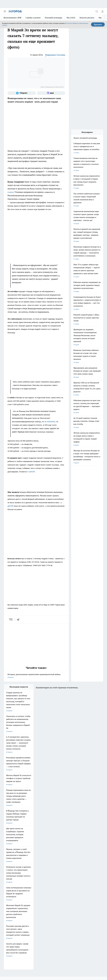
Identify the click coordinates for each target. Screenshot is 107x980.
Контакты (27, 893)
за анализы (50, 422)
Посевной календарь (53, 18)
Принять (98, 24)
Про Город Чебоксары (11, 868)
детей (11, 506)
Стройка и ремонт (33, 18)
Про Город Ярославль (50, 868)
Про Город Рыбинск (30, 873)
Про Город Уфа (48, 873)
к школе (31, 472)
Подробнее (17, 939)
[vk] (11, 619)
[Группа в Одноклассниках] (71, 871)
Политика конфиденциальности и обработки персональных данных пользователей (31, 943)
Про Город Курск (9, 873)
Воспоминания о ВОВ (12, 18)
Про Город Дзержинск (31, 876)
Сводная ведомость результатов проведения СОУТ (53, 895)
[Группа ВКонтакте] (65, 871)
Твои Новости (48, 870)
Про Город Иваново (30, 870)
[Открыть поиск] (97, 11)
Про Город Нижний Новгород (13, 876)
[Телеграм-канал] (22, 93)
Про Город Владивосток (51, 876)
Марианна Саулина (55, 55)
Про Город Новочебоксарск (32, 868)
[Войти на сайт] (102, 11)
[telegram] (19, 619)
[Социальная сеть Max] (51, 93)
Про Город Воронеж (10, 870)
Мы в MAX (71, 18)
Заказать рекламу (87, 18)
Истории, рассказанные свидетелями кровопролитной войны (36, 676)
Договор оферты (9, 888)
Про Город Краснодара (11, 879)
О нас (6, 893)
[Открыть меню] (5, 11)
